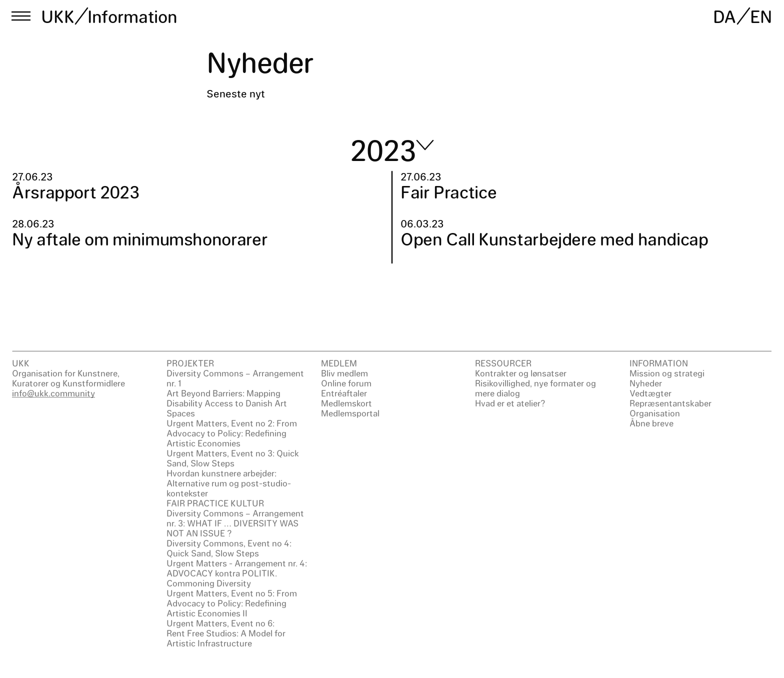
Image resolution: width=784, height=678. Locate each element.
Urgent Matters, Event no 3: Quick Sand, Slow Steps (233, 458)
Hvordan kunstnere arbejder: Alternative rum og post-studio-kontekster (229, 483)
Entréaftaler (344, 393)
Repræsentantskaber (670, 403)
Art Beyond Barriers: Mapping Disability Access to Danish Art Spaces (227, 403)
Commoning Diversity (209, 583)
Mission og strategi (667, 373)
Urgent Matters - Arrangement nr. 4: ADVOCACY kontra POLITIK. (237, 568)
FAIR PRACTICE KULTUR (215, 503)
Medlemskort (346, 403)
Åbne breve (651, 423)
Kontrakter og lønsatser (521, 373)
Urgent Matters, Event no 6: (220, 623)
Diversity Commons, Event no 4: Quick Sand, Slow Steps (229, 548)
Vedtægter (650, 393)
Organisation (655, 413)
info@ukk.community (53, 393)
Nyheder (646, 383)
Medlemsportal (350, 413)
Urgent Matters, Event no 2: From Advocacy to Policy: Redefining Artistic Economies (232, 433)
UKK (58, 16)
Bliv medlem (344, 373)
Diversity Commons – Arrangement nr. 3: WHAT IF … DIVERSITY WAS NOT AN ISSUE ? (235, 523)
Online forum (346, 383)
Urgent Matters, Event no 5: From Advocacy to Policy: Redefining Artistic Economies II (232, 603)
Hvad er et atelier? (510, 403)
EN (761, 16)
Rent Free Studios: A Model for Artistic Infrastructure (226, 638)
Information (132, 16)
